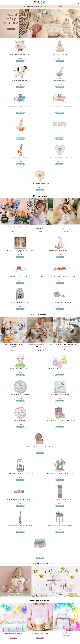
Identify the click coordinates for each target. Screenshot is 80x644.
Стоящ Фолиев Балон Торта (60, 54)
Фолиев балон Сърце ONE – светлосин (60, 158)
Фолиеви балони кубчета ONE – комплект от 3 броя (60, 132)
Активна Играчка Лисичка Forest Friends (60, 473)
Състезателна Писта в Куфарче (20, 276)
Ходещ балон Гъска (60, 80)
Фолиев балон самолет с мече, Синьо (20, 106)
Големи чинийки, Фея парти (20, 395)
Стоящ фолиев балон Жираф (20, 158)
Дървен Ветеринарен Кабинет (20, 302)
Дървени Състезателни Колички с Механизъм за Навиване (60, 276)
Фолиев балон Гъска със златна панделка (20, 132)
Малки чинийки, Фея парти (20, 421)
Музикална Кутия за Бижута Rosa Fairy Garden (60, 421)
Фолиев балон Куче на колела (20, 80)
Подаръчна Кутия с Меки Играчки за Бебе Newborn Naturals (20, 251)
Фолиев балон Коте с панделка (20, 54)
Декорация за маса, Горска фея (20, 369)
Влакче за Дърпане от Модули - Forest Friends (20, 499)
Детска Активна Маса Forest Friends (60, 525)
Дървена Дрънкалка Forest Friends (60, 499)
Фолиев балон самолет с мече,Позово (60, 106)
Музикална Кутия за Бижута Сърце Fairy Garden (40, 447)
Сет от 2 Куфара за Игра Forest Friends (40, 551)
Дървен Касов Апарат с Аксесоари (60, 302)
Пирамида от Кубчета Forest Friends (20, 525)
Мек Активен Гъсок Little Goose (60, 250)
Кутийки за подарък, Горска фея (60, 369)
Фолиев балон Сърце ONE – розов (40, 184)
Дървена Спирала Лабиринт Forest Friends (20, 473)
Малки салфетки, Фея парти (60, 395)
